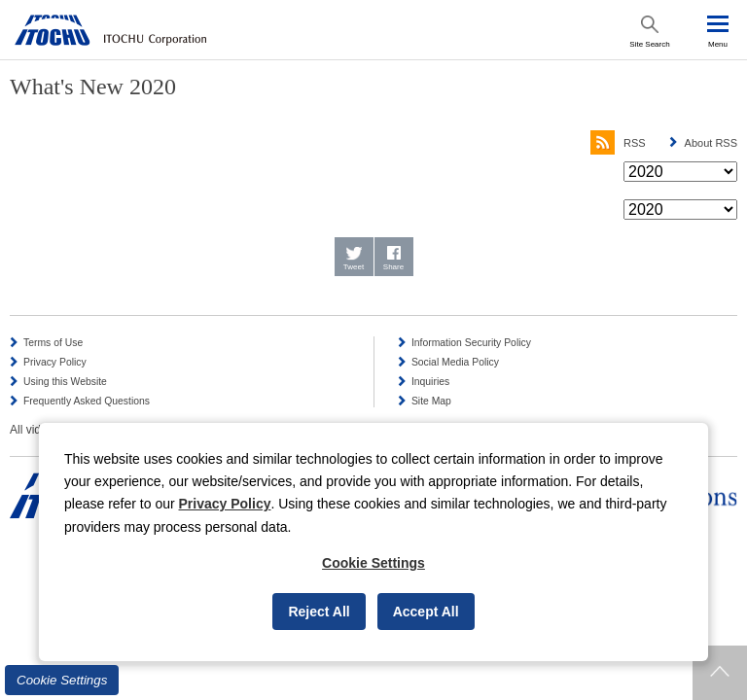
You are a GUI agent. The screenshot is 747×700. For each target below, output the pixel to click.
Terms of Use (53, 343)
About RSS (711, 143)
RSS (618, 143)
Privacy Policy (55, 362)
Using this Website (65, 382)
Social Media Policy (455, 362)
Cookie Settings (62, 680)
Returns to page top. (720, 673)
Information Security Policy (471, 343)
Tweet (354, 267)
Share (393, 267)
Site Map (431, 401)
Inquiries (430, 382)
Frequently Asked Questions (87, 401)
